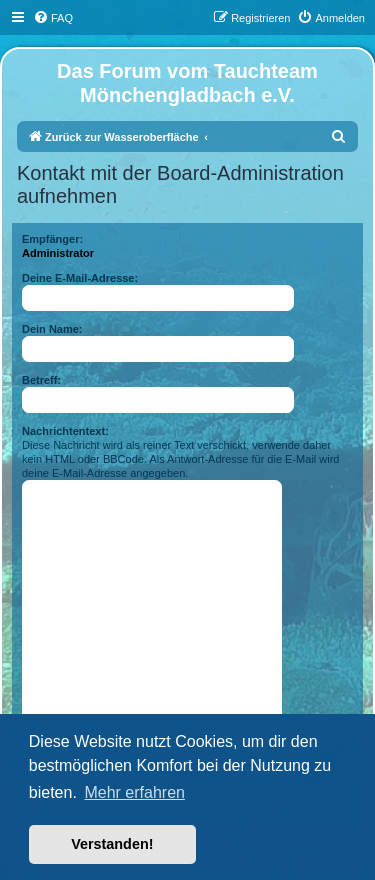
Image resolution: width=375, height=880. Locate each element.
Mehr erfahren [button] (134, 792)
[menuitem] (53, 18)
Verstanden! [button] (112, 844)
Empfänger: (52, 239)
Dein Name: (52, 329)
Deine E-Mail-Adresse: (80, 278)
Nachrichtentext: (65, 431)
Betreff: (41, 380)
